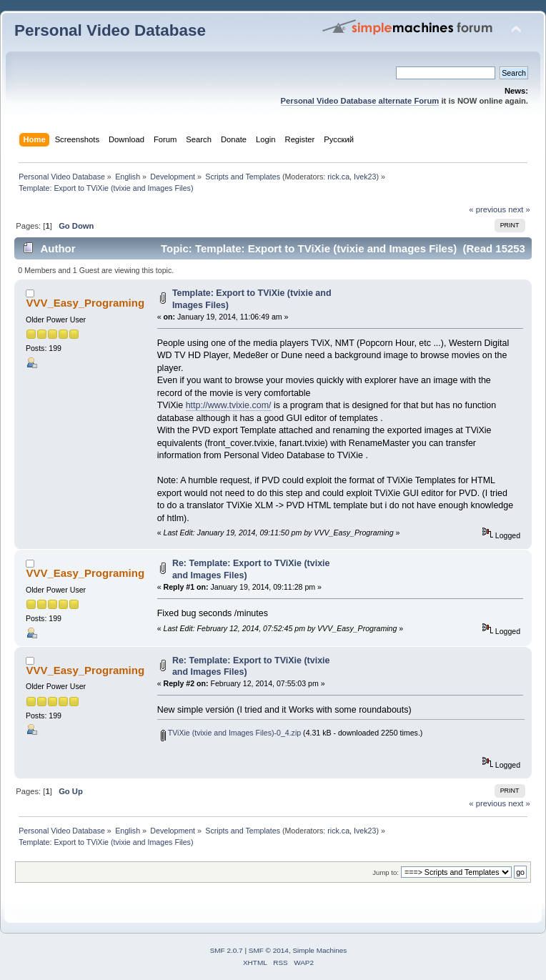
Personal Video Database (110, 30)
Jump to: (386, 872)
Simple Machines (319, 950)
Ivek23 (365, 177)
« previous (487, 209)
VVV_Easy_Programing (85, 303)
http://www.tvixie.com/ (229, 405)
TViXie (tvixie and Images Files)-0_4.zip (231, 733)
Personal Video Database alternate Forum (360, 101)
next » (519, 209)
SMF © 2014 (269, 950)
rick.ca (338, 177)
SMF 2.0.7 (227, 950)
